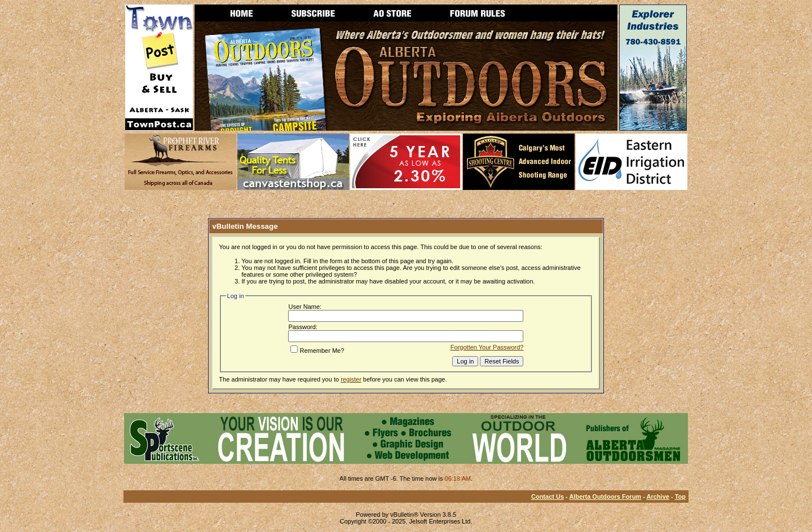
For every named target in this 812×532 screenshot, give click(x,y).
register (351, 379)
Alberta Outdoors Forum (605, 496)
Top (680, 496)
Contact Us (548, 496)
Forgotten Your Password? (487, 347)
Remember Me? (317, 351)
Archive (658, 496)
